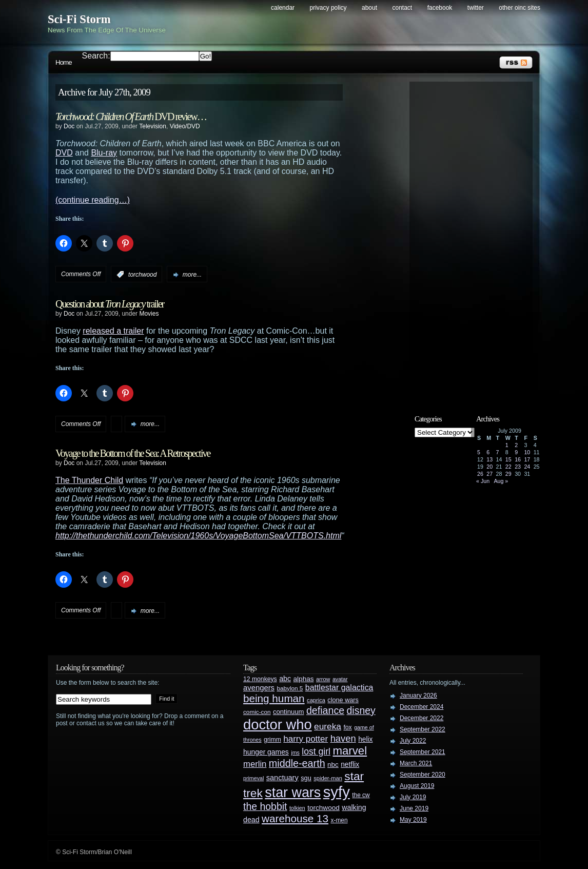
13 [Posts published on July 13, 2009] (489, 459)
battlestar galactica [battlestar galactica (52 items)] (339, 688)
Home (64, 62)
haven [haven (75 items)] (343, 738)
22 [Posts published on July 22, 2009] (508, 467)
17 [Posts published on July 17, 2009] (527, 459)
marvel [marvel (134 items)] (350, 751)
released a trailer (113, 331)
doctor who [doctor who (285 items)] (278, 725)
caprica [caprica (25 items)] (316, 700)
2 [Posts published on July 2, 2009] (516, 445)
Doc (69, 126)
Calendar (283, 8)
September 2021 (423, 752)
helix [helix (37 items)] (365, 739)
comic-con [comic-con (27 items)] (257, 712)
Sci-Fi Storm (79, 19)
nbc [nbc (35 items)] (333, 765)
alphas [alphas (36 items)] (304, 679)
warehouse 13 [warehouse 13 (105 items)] (295, 818)
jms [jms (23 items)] (295, 752)
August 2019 (417, 786)
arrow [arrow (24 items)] (323, 679)
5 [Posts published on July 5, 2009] (479, 452)
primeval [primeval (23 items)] (253, 778)
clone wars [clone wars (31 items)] (343, 700)
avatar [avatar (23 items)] (340, 679)
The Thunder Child (89, 480)
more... (192, 275)
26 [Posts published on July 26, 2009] (480, 474)
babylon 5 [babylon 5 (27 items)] (290, 688)
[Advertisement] (476, 240)
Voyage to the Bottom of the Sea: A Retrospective (133, 453)
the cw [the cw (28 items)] (361, 795)
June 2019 (414, 808)
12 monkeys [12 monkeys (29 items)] (260, 679)
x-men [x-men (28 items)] (339, 820)
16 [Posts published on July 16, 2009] (518, 459)
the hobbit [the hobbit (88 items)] (265, 806)
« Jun (483, 481)
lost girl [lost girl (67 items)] (316, 751)
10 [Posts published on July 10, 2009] (527, 452)
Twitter (476, 8)
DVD (64, 153)
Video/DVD (185, 126)
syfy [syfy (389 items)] (337, 792)
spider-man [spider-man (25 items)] (328, 778)
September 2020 (423, 775)
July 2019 (413, 797)
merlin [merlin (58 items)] (255, 764)
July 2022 (413, 741)
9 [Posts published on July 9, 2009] (516, 452)
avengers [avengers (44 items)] (259, 688)
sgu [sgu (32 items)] (306, 778)
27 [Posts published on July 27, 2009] (489, 474)
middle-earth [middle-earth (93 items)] (297, 763)
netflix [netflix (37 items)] (350, 765)
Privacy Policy (328, 8)
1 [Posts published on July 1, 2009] (507, 445)
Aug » (501, 481)
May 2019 (413, 820)
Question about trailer (110, 304)
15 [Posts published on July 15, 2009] (508, 459)
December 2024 (422, 707)
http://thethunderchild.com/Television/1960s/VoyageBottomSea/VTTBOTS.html (198, 536)
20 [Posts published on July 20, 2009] (489, 467)
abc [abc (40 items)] (285, 679)
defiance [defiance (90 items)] (325, 710)
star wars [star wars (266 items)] (293, 793)
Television (153, 126)
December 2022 (422, 718)
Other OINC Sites (520, 8)
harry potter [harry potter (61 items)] (306, 739)
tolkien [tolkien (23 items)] (297, 808)
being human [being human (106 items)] (274, 698)
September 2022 (423, 729)
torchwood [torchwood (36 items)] (324, 808)
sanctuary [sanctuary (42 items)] (282, 778)
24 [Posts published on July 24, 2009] (527, 467)
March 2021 (416, 763)
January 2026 (418, 696)
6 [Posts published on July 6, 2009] (488, 452)
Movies (149, 314)
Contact (403, 8)
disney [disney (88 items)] (361, 710)
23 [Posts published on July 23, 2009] (518, 467)
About (369, 8)
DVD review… (131, 117)
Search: (96, 56)
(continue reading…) (93, 200)
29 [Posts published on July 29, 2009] (508, 474)
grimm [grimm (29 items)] (272, 740)
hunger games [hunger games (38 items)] (266, 752)
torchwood (142, 275)
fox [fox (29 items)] (347, 727)
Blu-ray (104, 153)
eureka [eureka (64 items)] (328, 726)
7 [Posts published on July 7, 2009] (498, 452)
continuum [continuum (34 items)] (289, 712)
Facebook (440, 8)
